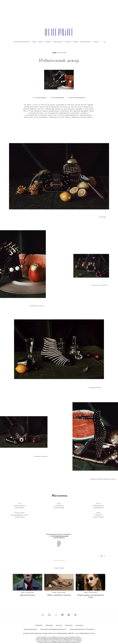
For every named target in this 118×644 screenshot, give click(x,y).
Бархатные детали (28, 595)
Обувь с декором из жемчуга (59, 595)
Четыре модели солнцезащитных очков (90, 596)
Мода (55, 53)
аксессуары (62, 53)
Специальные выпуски (22, 42)
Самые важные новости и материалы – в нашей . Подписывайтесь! (59, 536)
